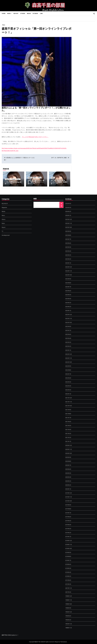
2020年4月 (68, 477)
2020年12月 (69, 445)
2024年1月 (68, 311)
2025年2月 (68, 259)
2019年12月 (69, 493)
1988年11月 (69, 628)
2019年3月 (68, 529)
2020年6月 (68, 469)
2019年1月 (68, 537)
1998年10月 (69, 604)
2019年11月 (69, 497)
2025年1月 (68, 263)
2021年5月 (68, 426)
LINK (41, 14)
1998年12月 (69, 596)
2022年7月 (68, 374)
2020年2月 (68, 485)
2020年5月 (68, 473)
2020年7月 (68, 465)
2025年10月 (69, 227)
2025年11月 (69, 223)
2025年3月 (68, 255)
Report (4, 227)
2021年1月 (68, 441)
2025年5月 (68, 247)
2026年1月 (68, 215)
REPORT (16, 14)
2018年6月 (68, 564)
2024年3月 (68, 303)
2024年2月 (68, 307)
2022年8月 (68, 370)
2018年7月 (68, 560)
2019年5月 (68, 521)
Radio (39, 178)
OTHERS (23, 14)
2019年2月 (68, 533)
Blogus (57, 642)
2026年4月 (68, 204)
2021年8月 (68, 414)
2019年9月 (68, 505)
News (4, 25)
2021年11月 (69, 402)
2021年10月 (69, 406)
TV (2, 231)
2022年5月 (68, 382)
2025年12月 (69, 219)
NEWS (9, 14)
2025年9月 (68, 231)
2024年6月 (68, 291)
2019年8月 (68, 509)
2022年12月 (69, 354)
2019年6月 (68, 517)
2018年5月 (68, 568)
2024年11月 (69, 271)
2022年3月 (68, 390)
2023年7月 (68, 330)
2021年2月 (68, 437)
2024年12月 (69, 267)
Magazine (8, 179)
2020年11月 (69, 449)
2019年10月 (69, 501)
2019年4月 (68, 525)
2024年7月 (68, 287)
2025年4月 (68, 251)
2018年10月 (69, 548)
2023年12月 (69, 315)
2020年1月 (68, 489)
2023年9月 (68, 326)
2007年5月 (68, 592)
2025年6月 (68, 243)
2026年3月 (68, 207)
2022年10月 (69, 362)
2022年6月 (68, 378)
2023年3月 (68, 342)
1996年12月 (69, 612)
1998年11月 (69, 600)
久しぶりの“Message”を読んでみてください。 (35, 137)
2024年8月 (68, 283)
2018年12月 (69, 541)
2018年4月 (68, 572)
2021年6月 (68, 422)
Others (4, 219)
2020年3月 (68, 481)
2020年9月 (68, 457)
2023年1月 (68, 350)
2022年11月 (69, 358)
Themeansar (64, 642)
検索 (35, 199)
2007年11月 (69, 588)
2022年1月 (68, 394)
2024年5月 (68, 295)
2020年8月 (68, 461)
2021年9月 (68, 410)
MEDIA (29, 14)
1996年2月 (68, 620)
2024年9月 (68, 279)
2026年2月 (68, 211)
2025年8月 (68, 235)
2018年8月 (68, 556)
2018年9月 (68, 552)
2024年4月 (68, 299)
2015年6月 (68, 580)
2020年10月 (69, 453)
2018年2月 (68, 576)
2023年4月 (68, 338)
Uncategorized (6, 235)
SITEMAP (35, 14)
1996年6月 (68, 616)
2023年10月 (69, 322)
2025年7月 (68, 239)
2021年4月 (68, 430)
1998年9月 (68, 608)
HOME (4, 14)
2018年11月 (69, 545)
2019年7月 (68, 513)
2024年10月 (69, 275)
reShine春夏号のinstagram (13, 182)
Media (14, 179)
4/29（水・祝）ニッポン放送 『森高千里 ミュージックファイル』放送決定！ (36, 182)
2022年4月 (68, 386)
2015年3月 (68, 584)
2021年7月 (68, 418)
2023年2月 (68, 346)
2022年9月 (68, 366)
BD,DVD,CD (5, 204)
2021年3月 (68, 434)
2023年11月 (69, 319)
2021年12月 (69, 398)
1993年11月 (69, 624)
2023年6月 (68, 334)
